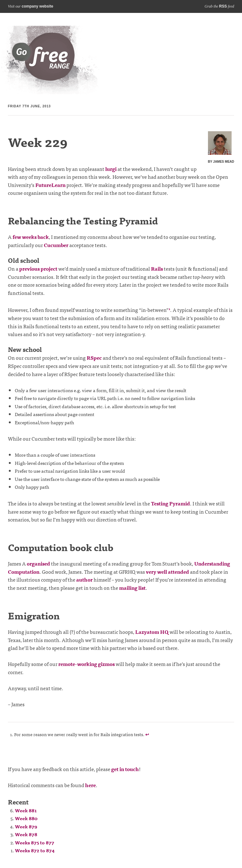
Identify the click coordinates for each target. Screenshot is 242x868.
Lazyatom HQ (152, 632)
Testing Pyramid (170, 503)
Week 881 (26, 810)
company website (37, 6)
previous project (38, 268)
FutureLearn (50, 185)
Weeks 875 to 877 (35, 842)
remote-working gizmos (86, 664)
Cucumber (56, 245)
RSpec (94, 358)
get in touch (125, 769)
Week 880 (26, 818)
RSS (223, 6)
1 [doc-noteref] (169, 309)
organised (38, 563)
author (84, 579)
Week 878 (26, 834)
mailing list (132, 588)
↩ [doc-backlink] (147, 734)
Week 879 (26, 826)
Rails (157, 268)
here (90, 785)
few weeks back (31, 237)
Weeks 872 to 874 (35, 850)
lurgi (111, 169)
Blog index (50, 60)
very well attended (167, 572)
